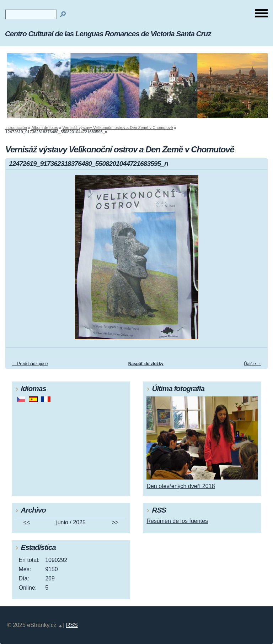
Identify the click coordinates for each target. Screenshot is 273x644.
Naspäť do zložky (146, 364)
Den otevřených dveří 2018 (181, 486)
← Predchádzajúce (30, 364)
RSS (72, 625)
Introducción (16, 128)
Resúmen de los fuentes (177, 521)
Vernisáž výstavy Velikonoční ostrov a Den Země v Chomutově (118, 128)
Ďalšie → (253, 364)
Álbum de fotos (45, 128)
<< (27, 522)
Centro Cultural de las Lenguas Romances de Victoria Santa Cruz (108, 34)
